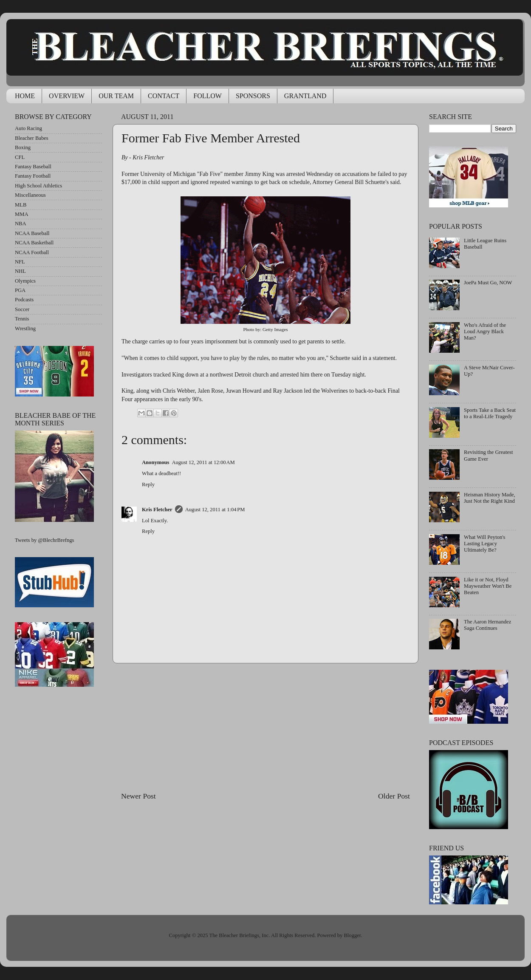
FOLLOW (208, 96)
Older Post (394, 796)
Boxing (23, 147)
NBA (21, 224)
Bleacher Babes (32, 138)
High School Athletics (38, 186)
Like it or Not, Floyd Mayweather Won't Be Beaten (488, 586)
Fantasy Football (33, 176)
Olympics (25, 281)
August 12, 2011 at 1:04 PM (215, 510)
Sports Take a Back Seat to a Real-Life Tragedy (490, 413)
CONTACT (164, 96)
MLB (21, 205)
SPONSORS (253, 96)
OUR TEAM (116, 96)
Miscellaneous (30, 195)
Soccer (22, 309)
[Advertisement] (265, 727)
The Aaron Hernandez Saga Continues (487, 625)
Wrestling (25, 329)
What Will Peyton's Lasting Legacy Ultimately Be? (484, 544)
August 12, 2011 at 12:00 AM (203, 462)
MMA (22, 214)
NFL (20, 262)
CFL (20, 157)
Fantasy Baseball (33, 167)
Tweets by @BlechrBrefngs (44, 540)
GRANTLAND (305, 96)
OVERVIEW (67, 96)
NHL (20, 271)
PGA (20, 290)
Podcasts (24, 300)
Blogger (352, 935)
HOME (25, 96)
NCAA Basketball (34, 243)
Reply (148, 484)
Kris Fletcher (157, 510)
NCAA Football (32, 252)
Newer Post (138, 796)
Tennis (22, 319)
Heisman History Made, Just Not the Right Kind (490, 498)
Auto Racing (28, 128)
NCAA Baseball (32, 233)
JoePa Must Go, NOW (488, 283)
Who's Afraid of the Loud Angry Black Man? (485, 331)
